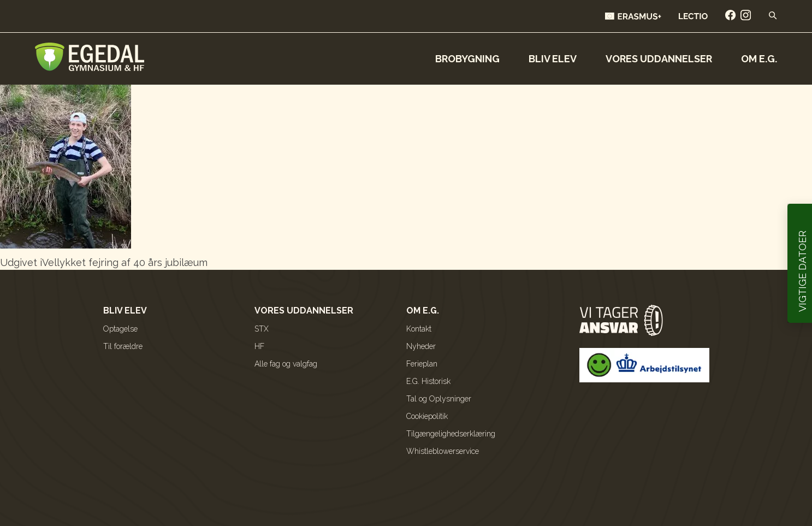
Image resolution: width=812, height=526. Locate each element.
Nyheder (421, 346)
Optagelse (120, 329)
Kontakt (419, 329)
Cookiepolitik (427, 416)
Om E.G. (759, 59)
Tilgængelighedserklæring (451, 434)
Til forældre (123, 346)
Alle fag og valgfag (286, 364)
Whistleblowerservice (443, 451)
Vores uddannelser (659, 59)
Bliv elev (553, 59)
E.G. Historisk (428, 381)
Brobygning (467, 59)
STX (262, 329)
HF (259, 346)
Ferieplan (422, 364)
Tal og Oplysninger (439, 399)
